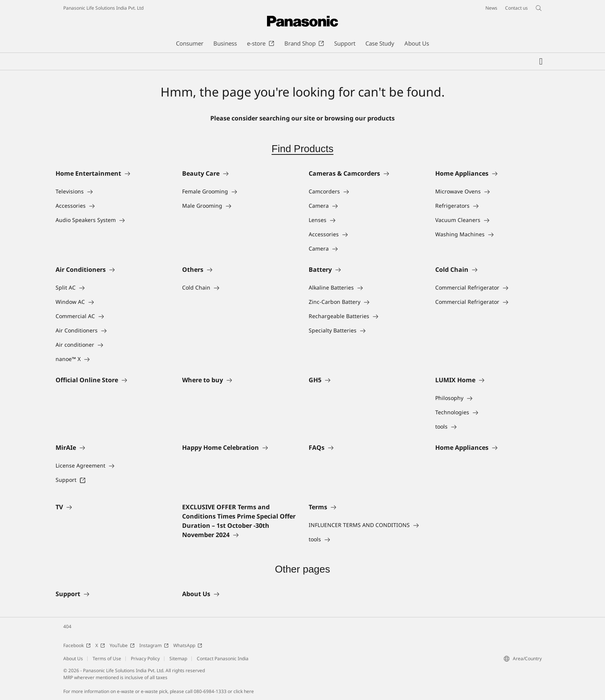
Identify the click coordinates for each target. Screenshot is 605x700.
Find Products (302, 149)
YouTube (122, 645)
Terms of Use (107, 658)
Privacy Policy (145, 658)
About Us (73, 658)
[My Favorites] (541, 61)
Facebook (77, 645)
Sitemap (178, 658)
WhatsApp (188, 645)
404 (67, 626)
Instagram (154, 645)
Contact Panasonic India (223, 658)
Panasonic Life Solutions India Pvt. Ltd (103, 8)
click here (244, 691)
